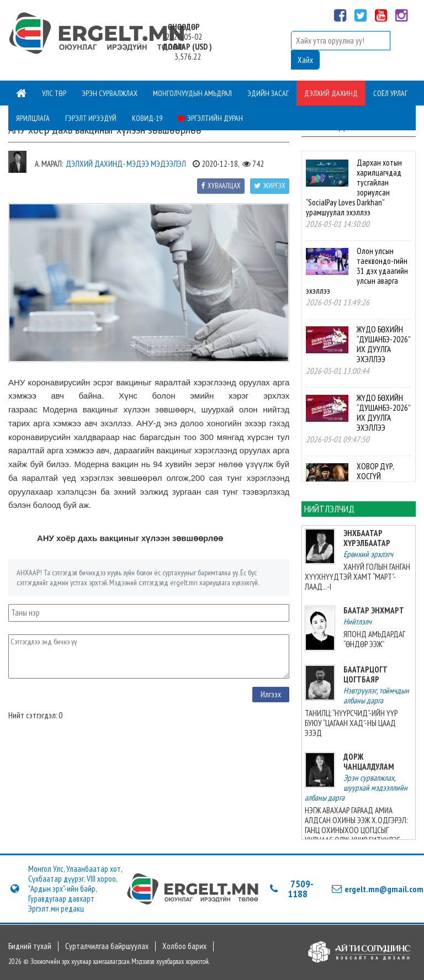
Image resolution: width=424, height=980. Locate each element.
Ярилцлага (33, 118)
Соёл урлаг (390, 93)
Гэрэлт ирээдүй (91, 118)
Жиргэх (270, 186)
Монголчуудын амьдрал (192, 93)
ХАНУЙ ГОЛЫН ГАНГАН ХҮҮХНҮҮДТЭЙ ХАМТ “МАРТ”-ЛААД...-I (357, 577)
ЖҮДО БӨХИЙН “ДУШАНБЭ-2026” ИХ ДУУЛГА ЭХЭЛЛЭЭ (383, 344)
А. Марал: (49, 164)
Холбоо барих (184, 946)
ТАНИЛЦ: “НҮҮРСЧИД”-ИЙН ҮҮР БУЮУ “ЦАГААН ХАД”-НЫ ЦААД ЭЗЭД (351, 723)
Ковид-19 (147, 118)
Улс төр (54, 93)
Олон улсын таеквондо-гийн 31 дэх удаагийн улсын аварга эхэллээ (357, 271)
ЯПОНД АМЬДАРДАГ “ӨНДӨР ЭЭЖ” (374, 639)
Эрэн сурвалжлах (110, 93)
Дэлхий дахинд (331, 93)
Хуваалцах (221, 186)
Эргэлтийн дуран (210, 118)
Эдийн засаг (268, 93)
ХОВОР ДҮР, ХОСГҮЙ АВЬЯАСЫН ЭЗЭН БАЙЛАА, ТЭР (381, 481)
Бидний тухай (30, 946)
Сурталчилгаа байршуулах (107, 946)
